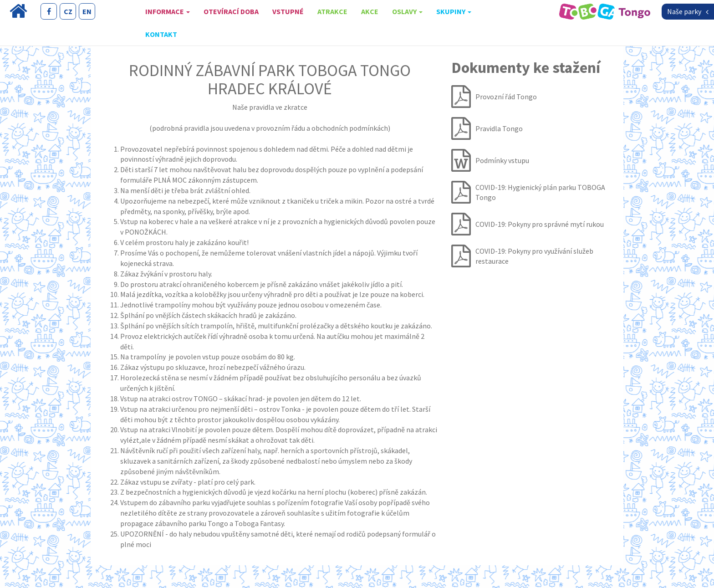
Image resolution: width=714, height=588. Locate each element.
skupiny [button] (454, 11)
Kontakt (161, 34)
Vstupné (288, 11)
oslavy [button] (407, 11)
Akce (370, 11)
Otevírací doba (231, 11)
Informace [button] (168, 11)
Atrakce (332, 11)
